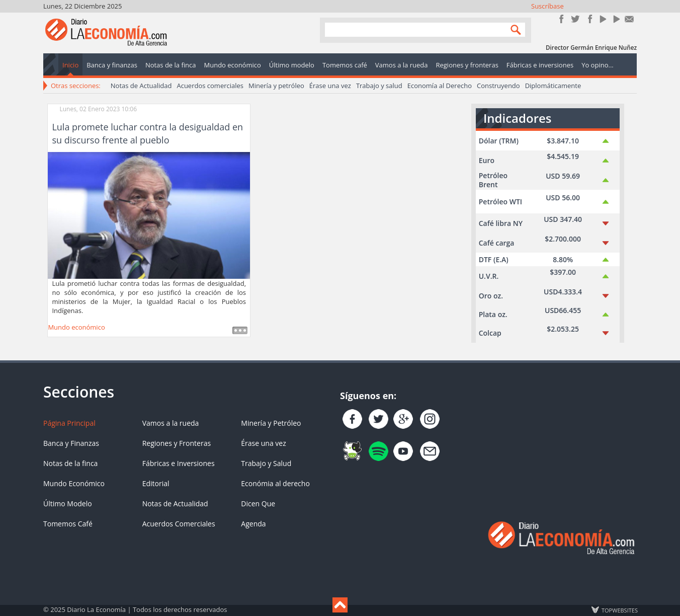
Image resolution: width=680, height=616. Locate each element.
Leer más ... (240, 330)
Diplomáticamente (553, 86)
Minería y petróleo (276, 86)
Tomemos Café (68, 524)
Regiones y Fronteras (177, 443)
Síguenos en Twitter (575, 19)
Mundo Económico (74, 483)
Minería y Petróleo (271, 423)
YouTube (602, 19)
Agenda (253, 524)
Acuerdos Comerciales (179, 524)
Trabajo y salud (379, 86)
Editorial (156, 483)
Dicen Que (258, 504)
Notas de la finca (70, 463)
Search (514, 29)
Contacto (629, 19)
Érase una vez (330, 86)
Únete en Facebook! (562, 19)
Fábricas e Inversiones (179, 463)
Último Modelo (68, 504)
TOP (619, 610)
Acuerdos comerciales (210, 86)
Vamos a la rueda (171, 423)
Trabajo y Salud (266, 463)
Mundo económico (76, 327)
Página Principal (69, 423)
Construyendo (498, 86)
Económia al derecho (275, 483)
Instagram (589, 19)
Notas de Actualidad (141, 86)
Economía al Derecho (440, 86)
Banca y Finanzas (71, 443)
